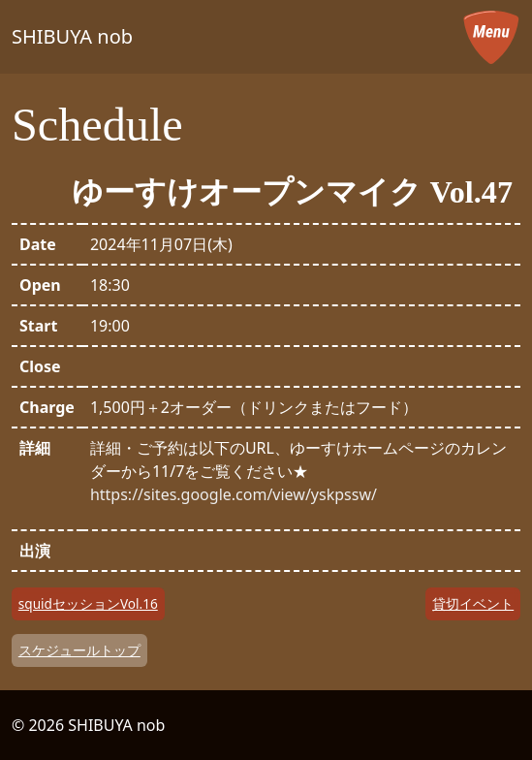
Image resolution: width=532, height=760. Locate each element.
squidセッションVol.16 (88, 603)
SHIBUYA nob (72, 36)
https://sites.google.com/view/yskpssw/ (234, 494)
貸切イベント (473, 603)
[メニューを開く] (491, 37)
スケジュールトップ (79, 650)
